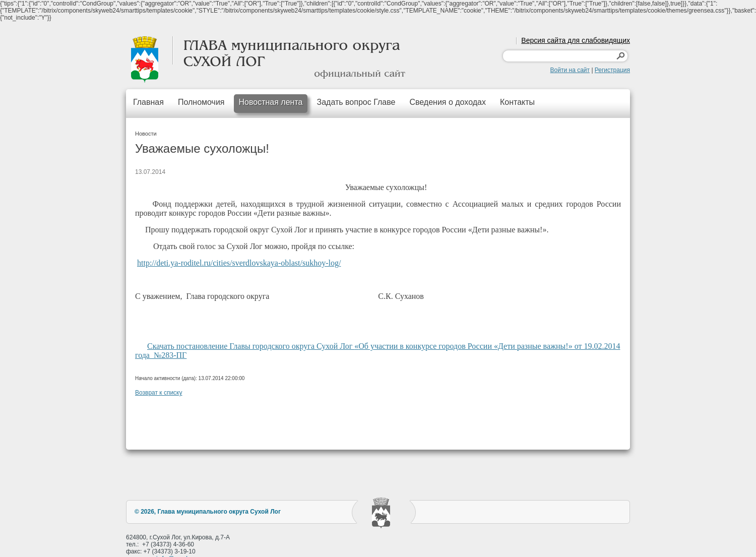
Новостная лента (271, 102)
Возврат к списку (159, 393)
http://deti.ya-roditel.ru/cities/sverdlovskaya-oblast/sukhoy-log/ (239, 263)
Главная (148, 102)
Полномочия (201, 102)
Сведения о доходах (448, 102)
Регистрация (612, 70)
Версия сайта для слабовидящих (576, 40)
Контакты (517, 102)
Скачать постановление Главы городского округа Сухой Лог (251, 346)
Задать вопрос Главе (356, 102)
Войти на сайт (570, 70)
